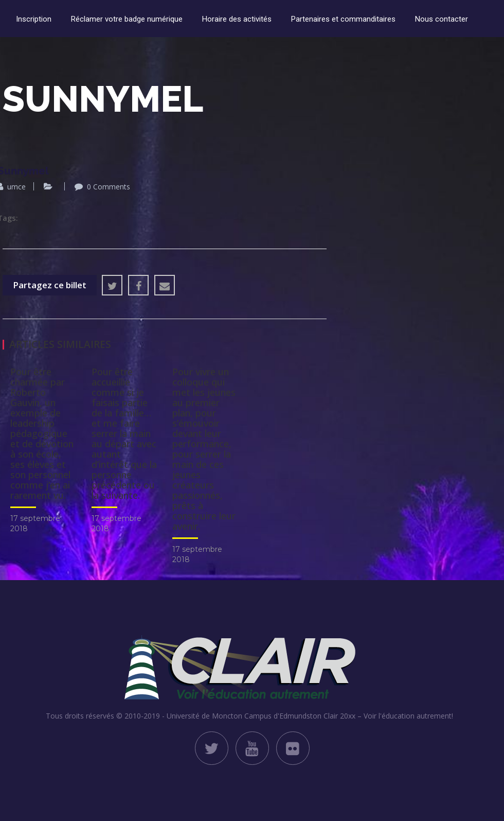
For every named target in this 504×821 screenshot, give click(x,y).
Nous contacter (442, 19)
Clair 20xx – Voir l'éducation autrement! (388, 716)
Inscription (34, 19)
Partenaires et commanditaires (343, 19)
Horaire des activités (237, 19)
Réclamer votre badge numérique (127, 19)
